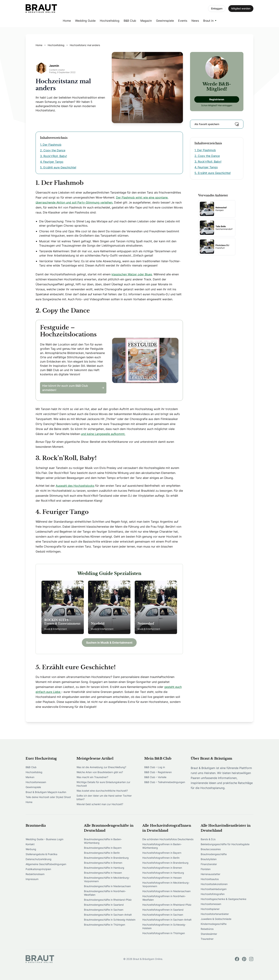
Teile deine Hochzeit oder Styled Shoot (48, 797)
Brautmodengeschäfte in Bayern (103, 848)
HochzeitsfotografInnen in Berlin (161, 858)
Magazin (146, 21)
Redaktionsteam (35, 874)
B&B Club (130, 21)
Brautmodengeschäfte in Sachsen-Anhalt (108, 915)
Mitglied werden (241, 8)
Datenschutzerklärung (39, 859)
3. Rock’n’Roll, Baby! (53, 156)
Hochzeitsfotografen (213, 894)
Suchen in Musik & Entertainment (109, 643)
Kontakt (30, 844)
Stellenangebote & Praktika (41, 854)
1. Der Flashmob (51, 145)
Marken (30, 777)
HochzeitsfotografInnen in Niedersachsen (166, 891)
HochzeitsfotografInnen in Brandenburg (165, 863)
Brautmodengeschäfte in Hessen (103, 873)
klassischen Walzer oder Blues (132, 274)
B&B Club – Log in (155, 767)
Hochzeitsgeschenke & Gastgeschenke (223, 899)
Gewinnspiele (165, 21)
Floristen (206, 869)
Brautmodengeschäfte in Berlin (102, 853)
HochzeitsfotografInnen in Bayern (162, 853)
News (195, 21)
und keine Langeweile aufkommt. (103, 434)
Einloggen (217, 8)
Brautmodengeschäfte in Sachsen (104, 910)
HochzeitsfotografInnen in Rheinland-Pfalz (167, 905)
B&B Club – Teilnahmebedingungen (165, 782)
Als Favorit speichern (217, 124)
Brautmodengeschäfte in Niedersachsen (107, 886)
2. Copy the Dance (53, 150)
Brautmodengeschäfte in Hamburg (104, 868)
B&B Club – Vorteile (155, 777)
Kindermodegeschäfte (214, 924)
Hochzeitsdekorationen (214, 884)
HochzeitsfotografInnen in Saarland (163, 910)
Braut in (208, 21)
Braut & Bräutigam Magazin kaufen (46, 792)
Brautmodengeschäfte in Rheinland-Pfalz (108, 900)
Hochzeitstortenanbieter (215, 914)
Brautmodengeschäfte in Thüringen (105, 925)
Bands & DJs (208, 839)
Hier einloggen (225, 105)
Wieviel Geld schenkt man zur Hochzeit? (100, 804)
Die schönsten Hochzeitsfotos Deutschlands (168, 839)
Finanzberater (209, 864)
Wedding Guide (85, 21)
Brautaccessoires (211, 849)
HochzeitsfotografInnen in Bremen (162, 868)
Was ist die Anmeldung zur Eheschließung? (101, 767)
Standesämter (209, 934)
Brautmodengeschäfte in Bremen (103, 863)
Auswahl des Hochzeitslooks (75, 486)
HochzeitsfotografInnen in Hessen (162, 878)
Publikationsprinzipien (38, 869)
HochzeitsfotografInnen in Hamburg (163, 873)
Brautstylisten (209, 859)
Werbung (31, 849)
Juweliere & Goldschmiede (216, 919)
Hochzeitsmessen (36, 782)
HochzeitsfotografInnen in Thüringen (164, 933)
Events (183, 21)
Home (67, 21)
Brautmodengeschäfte (214, 854)
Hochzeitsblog (110, 21)
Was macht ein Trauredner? (92, 777)
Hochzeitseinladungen (214, 889)
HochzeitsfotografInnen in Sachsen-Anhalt (167, 920)
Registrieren (217, 99)
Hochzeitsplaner (210, 909)
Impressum (32, 879)
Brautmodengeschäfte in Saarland (104, 905)
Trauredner (207, 939)
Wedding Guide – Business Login (44, 839)
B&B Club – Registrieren (158, 772)
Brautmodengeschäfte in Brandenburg (106, 858)
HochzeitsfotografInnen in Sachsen (163, 915)
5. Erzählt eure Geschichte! (58, 167)
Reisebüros (207, 929)
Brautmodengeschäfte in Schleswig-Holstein (110, 920)
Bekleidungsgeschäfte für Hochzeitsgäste (225, 844)
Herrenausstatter (210, 874)
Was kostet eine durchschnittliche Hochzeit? (102, 791)
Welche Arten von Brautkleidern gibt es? (100, 772)
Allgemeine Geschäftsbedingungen (46, 864)
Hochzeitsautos (210, 879)
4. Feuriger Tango (52, 162)
